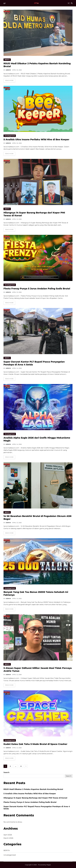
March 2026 (8, 838)
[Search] (72, 3)
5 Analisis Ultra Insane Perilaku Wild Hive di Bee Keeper (36, 139)
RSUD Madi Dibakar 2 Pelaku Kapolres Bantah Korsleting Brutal (33, 789)
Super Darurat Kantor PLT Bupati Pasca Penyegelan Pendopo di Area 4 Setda (37, 808)
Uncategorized (10, 136)
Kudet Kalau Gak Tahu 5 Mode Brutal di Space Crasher (35, 744)
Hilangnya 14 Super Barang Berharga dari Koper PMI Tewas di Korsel (35, 798)
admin (8, 70)
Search (6, 772)
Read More (9, 80)
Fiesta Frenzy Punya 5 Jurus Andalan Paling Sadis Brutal (37, 289)
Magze (49, 865)
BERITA (7, 60)
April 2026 (8, 835)
